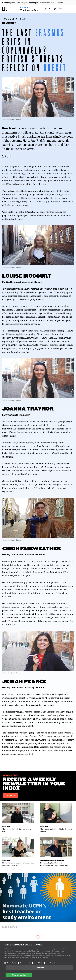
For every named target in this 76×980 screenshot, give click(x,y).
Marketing (51, 963)
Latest (25, 8)
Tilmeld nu (11, 795)
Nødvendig (11, 963)
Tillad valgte (39, 967)
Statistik (38, 963)
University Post (9, 2)
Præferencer (25, 963)
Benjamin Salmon (9, 156)
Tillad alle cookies (19, 975)
